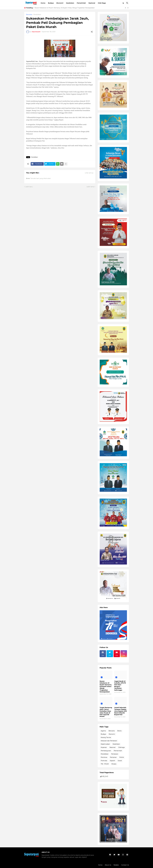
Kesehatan (70, 3)
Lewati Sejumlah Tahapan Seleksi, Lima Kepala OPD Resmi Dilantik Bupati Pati (121, 711)
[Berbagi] (92, 32)
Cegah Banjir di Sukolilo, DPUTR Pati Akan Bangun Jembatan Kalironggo (120, 686)
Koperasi (104, 747)
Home (43, 3)
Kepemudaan (105, 744)
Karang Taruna (106, 737)
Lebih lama (90, 187)
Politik (122, 757)
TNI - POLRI (105, 764)
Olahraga (121, 747)
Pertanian (113, 757)
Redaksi (116, 865)
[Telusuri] (127, 3)
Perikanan (115, 754)
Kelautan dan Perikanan (109, 741)
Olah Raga (102, 3)
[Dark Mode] (123, 3)
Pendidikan (37, 15)
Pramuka (104, 761)
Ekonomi (60, 3)
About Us (108, 865)
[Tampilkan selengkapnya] (66, 164)
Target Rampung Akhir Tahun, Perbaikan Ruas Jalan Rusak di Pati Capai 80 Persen (106, 712)
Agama (103, 731)
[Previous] (125, 8)
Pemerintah (81, 3)
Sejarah (112, 761)
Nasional (92, 3)
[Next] (128, 8)
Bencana (112, 731)
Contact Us (125, 865)
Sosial (120, 761)
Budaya (51, 3)
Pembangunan (106, 751)
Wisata (114, 764)
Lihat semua (89, 173)
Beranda (29, 15)
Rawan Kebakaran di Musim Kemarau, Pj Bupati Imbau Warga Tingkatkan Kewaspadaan (65, 8)
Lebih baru (29, 187)
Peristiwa (104, 757)
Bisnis (119, 731)
